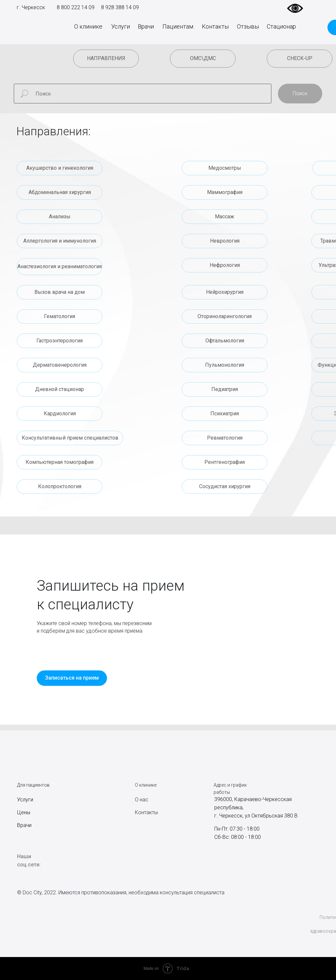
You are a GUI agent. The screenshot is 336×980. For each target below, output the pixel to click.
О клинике (88, 26)
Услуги (121, 26)
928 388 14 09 (121, 7)
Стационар (281, 26)
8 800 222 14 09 (76, 7)
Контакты (215, 26)
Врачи (146, 26)
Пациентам (178, 26)
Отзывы (248, 26)
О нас (142, 800)
